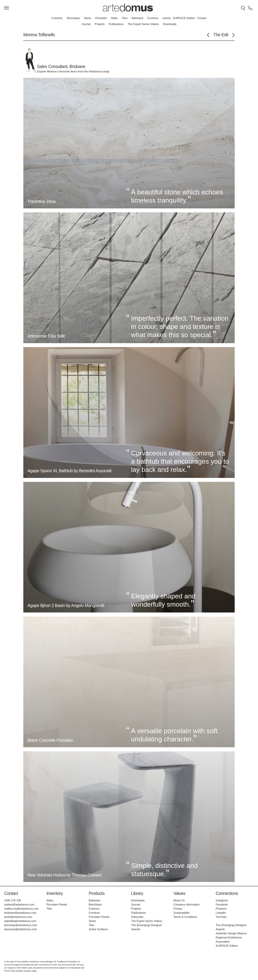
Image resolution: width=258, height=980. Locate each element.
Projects (100, 24)
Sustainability (181, 913)
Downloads (170, 24)
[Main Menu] (7, 8)
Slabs (114, 18)
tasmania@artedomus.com (20, 929)
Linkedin (221, 913)
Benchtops (73, 18)
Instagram (222, 900)
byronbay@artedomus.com (21, 925)
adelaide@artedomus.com (20, 921)
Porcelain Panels (57, 905)
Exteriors (94, 909)
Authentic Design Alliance (231, 933)
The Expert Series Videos (143, 24)
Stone (88, 18)
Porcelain (101, 18)
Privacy (178, 909)
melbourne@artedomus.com (21, 909)
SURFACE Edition (184, 18)
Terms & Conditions (185, 917)
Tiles (125, 18)
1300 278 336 (13, 900)
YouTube (221, 917)
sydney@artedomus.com (19, 905)
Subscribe (137, 917)
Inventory (57, 18)
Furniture (153, 18)
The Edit (221, 35)
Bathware (137, 18)
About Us (179, 900)
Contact (202, 18)
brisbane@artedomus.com (20, 913)
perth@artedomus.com (18, 917)
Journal (86, 24)
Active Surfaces (98, 929)
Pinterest (221, 909)
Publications (116, 24)
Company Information (187, 905)
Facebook (222, 905)
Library (167, 18)
